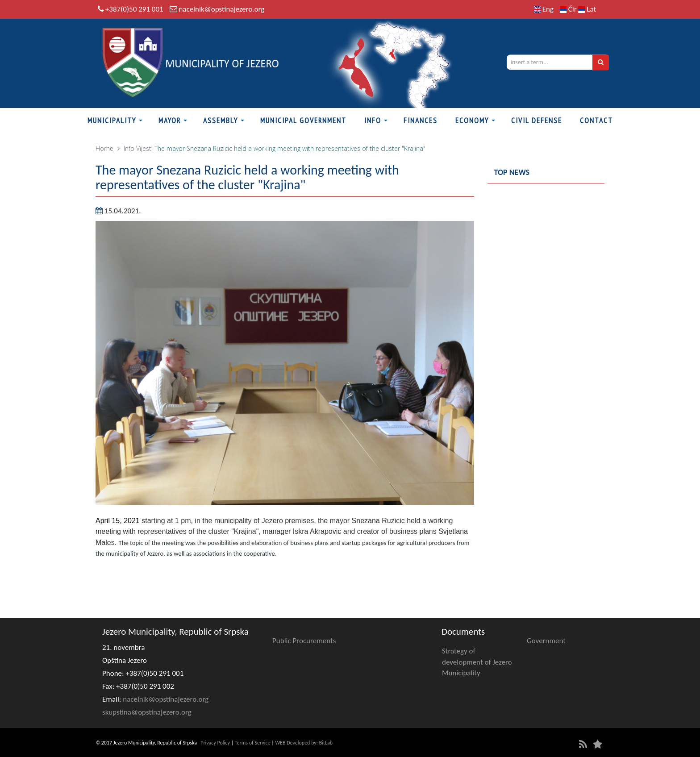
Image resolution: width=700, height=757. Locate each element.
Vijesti (144, 148)
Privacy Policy (215, 743)
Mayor (170, 121)
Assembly (221, 121)
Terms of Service (253, 743)
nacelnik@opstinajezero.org (221, 9)
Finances (421, 121)
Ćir (569, 9)
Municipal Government (303, 121)
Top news (512, 172)
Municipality (112, 121)
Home (104, 148)
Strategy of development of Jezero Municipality (477, 662)
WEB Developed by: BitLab (304, 743)
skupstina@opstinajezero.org (147, 712)
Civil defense (537, 121)
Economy (472, 121)
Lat (587, 9)
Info (373, 121)
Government (546, 641)
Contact (596, 121)
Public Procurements (304, 641)
